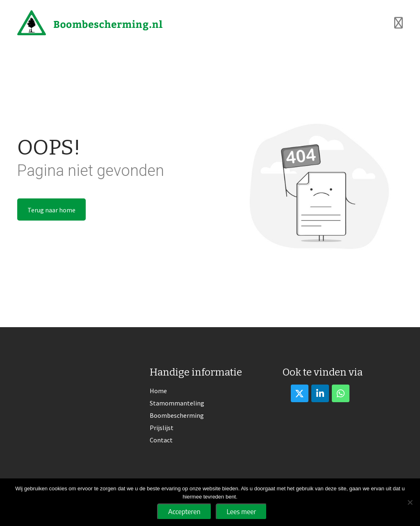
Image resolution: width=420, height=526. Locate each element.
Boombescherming (177, 415)
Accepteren (184, 512)
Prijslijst (162, 428)
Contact (161, 440)
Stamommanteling (177, 403)
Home (158, 391)
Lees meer (242, 512)
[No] (410, 502)
